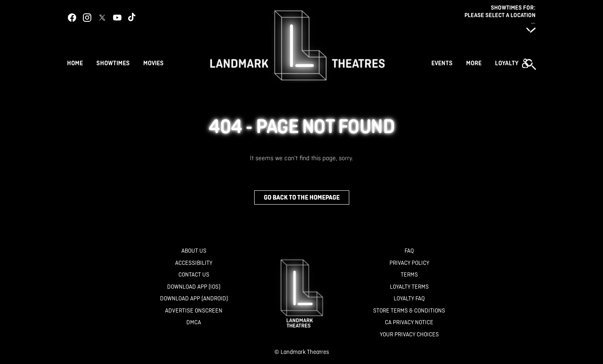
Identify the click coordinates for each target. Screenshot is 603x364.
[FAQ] (409, 251)
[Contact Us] (194, 275)
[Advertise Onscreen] (194, 311)
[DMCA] (194, 322)
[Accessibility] (194, 263)
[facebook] (72, 18)
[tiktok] (132, 18)
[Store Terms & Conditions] (409, 311)
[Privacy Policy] (409, 263)
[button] (512, 63)
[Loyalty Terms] (409, 287)
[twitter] (102, 18)
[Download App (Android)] (194, 299)
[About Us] (194, 251)
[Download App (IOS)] (194, 287)
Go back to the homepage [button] (302, 197)
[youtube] (117, 18)
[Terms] (409, 275)
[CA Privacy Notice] (409, 322)
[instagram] (87, 18)
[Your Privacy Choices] (409, 335)
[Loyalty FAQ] (409, 299)
